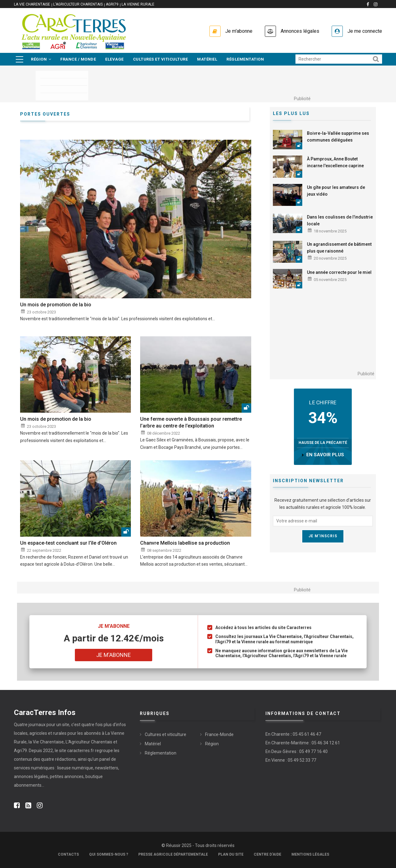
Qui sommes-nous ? (109, 854)
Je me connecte (365, 31)
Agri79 (112, 4)
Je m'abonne (239, 31)
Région (41, 59)
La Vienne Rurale (138, 4)
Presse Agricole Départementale (173, 854)
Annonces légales (300, 31)
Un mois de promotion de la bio (56, 305)
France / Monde (78, 59)
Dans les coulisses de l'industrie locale (340, 220)
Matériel (207, 59)
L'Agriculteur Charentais (78, 4)
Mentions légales (310, 854)
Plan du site (231, 854)
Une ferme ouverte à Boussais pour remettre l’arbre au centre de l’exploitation (191, 422)
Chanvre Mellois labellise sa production (185, 543)
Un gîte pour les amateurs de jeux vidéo (336, 191)
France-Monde (219, 734)
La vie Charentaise (32, 4)
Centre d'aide (267, 854)
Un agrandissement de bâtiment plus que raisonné (339, 248)
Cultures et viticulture (161, 59)
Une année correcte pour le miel (339, 272)
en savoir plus (325, 455)
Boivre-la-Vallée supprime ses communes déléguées (338, 137)
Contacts (68, 854)
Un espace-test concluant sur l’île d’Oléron (68, 543)
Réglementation (245, 59)
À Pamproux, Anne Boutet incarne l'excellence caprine (335, 162)
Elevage (114, 59)
